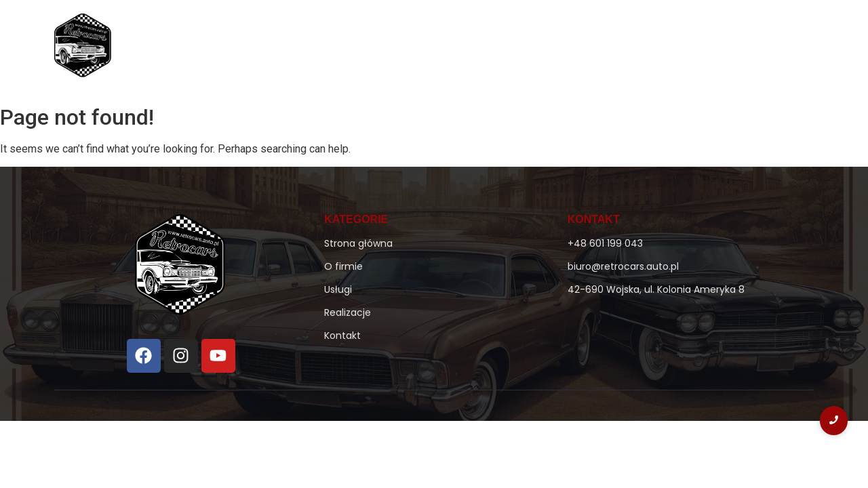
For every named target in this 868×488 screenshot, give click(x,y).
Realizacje (654, 48)
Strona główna (371, 48)
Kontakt (723, 48)
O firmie (450, 48)
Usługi (593, 48)
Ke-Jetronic (523, 48)
